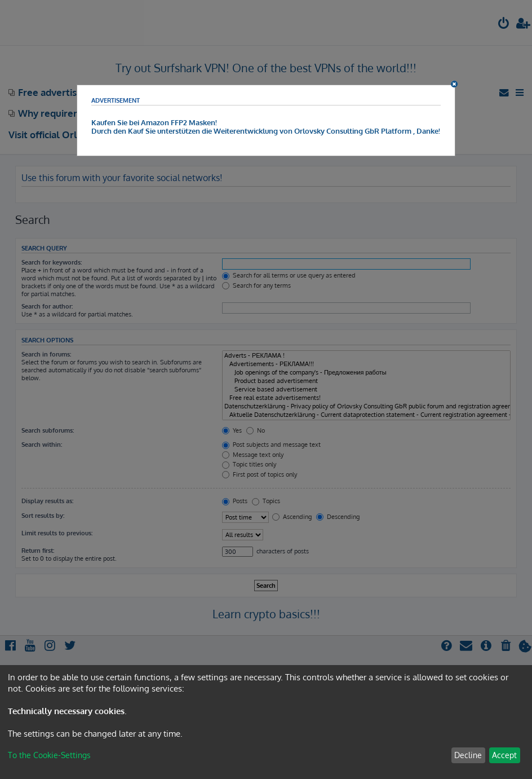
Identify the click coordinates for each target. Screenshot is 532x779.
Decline (468, 755)
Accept (504, 755)
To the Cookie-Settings (49, 755)
